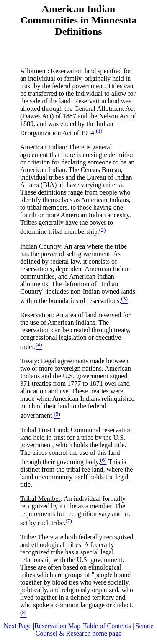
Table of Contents (107, 626)
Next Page (18, 626)
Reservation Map (57, 626)
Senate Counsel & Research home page (94, 630)
